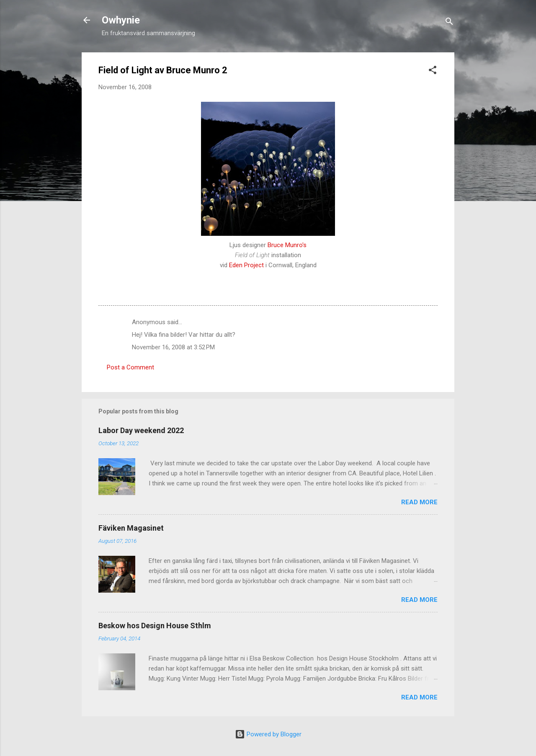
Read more (419, 502)
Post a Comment (130, 367)
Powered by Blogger (268, 734)
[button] (433, 71)
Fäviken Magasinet (131, 528)
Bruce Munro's (287, 245)
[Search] (449, 23)
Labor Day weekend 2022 (141, 430)
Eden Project (246, 265)
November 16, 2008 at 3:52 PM (173, 347)
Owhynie (121, 20)
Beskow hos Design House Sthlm (155, 626)
